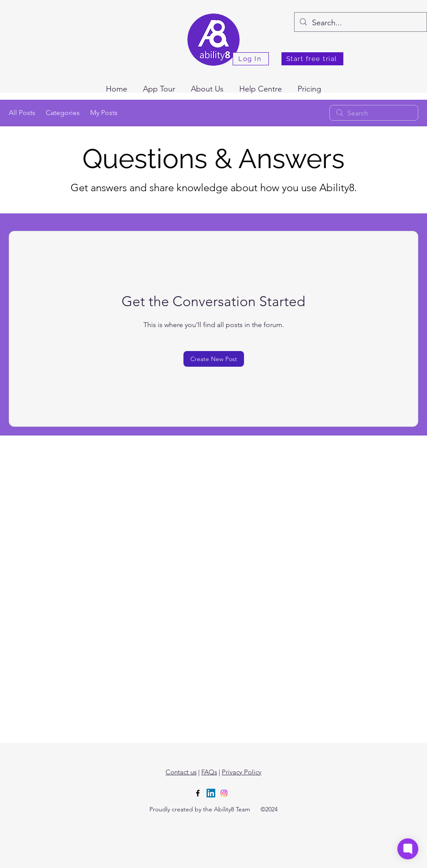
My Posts (104, 113)
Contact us (181, 772)
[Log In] (251, 59)
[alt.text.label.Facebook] (198, 793)
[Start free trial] (312, 59)
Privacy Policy (242, 772)
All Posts (22, 113)
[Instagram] (224, 793)
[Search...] (360, 23)
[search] (374, 113)
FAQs (209, 772)
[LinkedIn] (211, 793)
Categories (63, 113)
